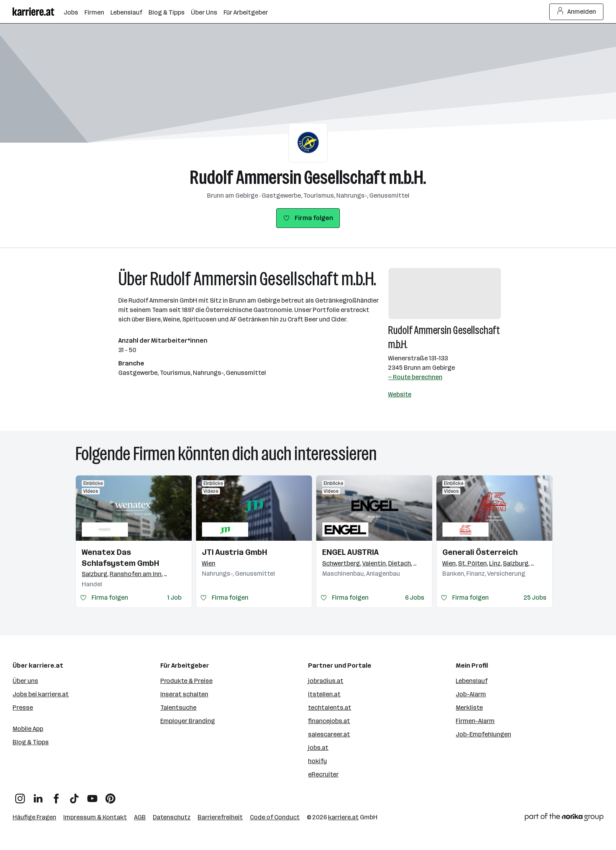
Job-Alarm (471, 694)
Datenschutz (172, 817)
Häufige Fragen (34, 817)
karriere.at (343, 817)
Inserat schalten (184, 694)
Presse (23, 708)
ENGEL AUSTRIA (350, 552)
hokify (317, 761)
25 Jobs (535, 598)
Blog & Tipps (31, 742)
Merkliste (469, 708)
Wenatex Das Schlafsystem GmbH (120, 558)
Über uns (25, 681)
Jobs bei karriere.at (41, 694)
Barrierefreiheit (220, 817)
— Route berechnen (415, 377)
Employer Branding (188, 721)
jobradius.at (326, 681)
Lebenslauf (472, 681)
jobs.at (318, 748)
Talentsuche (178, 708)
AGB (140, 817)
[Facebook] (56, 796)
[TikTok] (74, 796)
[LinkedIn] (38, 796)
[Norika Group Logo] (564, 818)
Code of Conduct (275, 817)
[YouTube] (92, 796)
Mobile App (28, 729)
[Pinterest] (110, 796)
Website (400, 394)
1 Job (174, 598)
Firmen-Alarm (475, 721)
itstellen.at (324, 694)
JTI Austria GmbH (235, 552)
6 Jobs (415, 598)
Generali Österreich (480, 552)
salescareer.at (329, 734)
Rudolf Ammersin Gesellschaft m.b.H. (308, 177)
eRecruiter (323, 774)
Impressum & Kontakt (95, 817)
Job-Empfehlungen (483, 734)
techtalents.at (330, 708)
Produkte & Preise (186, 681)
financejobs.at (329, 721)
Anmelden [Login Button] (577, 12)
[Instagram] (20, 796)
